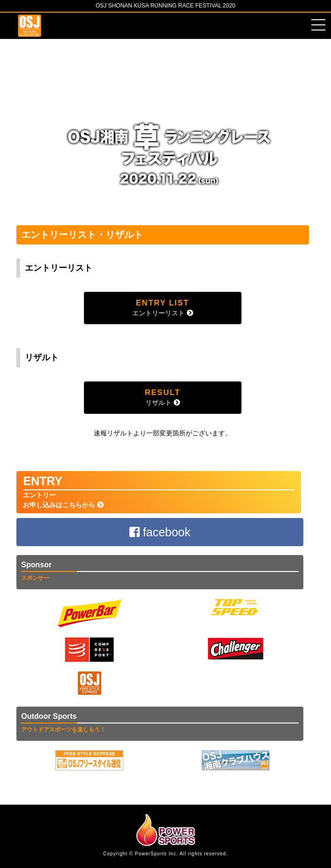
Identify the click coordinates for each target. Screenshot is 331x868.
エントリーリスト (163, 308)
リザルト (163, 397)
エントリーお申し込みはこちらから (159, 491)
